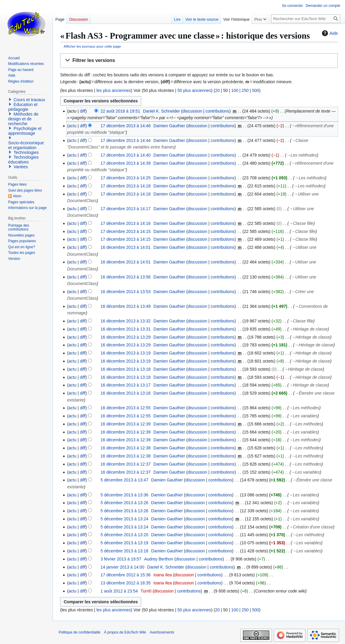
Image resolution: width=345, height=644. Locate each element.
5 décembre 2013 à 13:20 (124, 535)
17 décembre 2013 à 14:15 (126, 231)
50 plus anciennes (194, 90)
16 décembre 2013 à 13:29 (126, 337)
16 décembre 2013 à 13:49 (126, 306)
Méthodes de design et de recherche (23, 119)
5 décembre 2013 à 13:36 (124, 495)
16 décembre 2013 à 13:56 (126, 277)
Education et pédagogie (23, 107)
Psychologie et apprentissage (25, 131)
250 (245, 90)
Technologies (26, 152)
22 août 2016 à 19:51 (120, 111)
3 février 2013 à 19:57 (121, 559)
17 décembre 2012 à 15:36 (126, 575)
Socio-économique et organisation (26, 145)
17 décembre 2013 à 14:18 (126, 186)
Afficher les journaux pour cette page (92, 46)
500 (255, 90)
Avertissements (162, 632)
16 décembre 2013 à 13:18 (126, 369)
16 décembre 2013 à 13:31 (126, 329)
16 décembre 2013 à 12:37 (126, 464)
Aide (329, 33)
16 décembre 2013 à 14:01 (126, 247)
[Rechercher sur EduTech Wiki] (306, 19)
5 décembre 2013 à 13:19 (124, 543)
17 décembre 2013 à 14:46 (126, 126)
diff (83, 111)
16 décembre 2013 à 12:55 (126, 408)
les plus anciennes (114, 90)
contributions (217, 111)
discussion (192, 111)
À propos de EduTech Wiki (125, 632)
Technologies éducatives (23, 160)
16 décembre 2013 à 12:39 (126, 424)
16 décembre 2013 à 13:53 (126, 292)
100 (235, 90)
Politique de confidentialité (79, 632)
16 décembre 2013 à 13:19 (126, 353)
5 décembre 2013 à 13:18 (124, 551)
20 (218, 90)
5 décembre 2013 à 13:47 (124, 480)
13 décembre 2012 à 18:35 (126, 583)
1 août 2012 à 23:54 (119, 591)
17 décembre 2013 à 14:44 (126, 140)
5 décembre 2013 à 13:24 (124, 519)
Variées (21, 167)
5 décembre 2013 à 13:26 (124, 503)
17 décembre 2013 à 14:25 (126, 178)
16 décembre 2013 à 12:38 (126, 448)
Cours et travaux (29, 100)
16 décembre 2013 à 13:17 (126, 385)
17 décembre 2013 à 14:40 (126, 155)
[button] (199, 61)
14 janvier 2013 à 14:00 (122, 567)
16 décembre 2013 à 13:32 (126, 321)
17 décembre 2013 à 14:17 (126, 209)
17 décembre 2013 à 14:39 (126, 163)
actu (72, 126)
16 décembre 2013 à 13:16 (126, 393)
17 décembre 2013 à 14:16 (126, 223)
